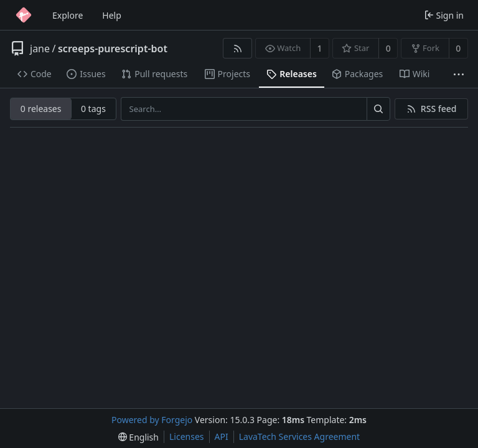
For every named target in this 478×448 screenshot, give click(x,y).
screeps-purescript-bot (113, 49)
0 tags (93, 109)
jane (40, 49)
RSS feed (439, 109)
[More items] (459, 74)
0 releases (41, 109)
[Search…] (378, 109)
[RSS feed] (237, 48)
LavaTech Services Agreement (299, 436)
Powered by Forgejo (152, 420)
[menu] (138, 437)
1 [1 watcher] (320, 48)
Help (112, 15)
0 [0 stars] (388, 48)
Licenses (187, 436)
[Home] (24, 15)
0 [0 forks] (458, 48)
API (222, 436)
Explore (68, 15)
